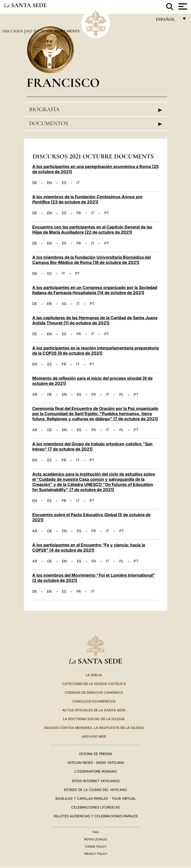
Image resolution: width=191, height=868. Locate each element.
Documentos (96, 124)
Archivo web (94, 736)
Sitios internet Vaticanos (96, 781)
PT (107, 213)
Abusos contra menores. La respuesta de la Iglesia (94, 728)
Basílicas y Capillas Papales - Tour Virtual (96, 798)
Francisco (63, 83)
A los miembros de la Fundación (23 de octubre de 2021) (87, 199)
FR (79, 213)
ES (64, 183)
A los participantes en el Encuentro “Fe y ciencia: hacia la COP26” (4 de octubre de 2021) (89, 547)
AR (35, 394)
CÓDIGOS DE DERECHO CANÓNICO (94, 692)
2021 (29, 31)
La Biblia (94, 675)
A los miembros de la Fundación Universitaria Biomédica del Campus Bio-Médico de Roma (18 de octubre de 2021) (91, 260)
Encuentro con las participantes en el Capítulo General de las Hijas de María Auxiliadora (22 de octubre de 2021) (92, 230)
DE (35, 183)
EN (49, 183)
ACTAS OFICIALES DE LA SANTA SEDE (94, 710)
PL (121, 394)
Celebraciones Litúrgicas (95, 807)
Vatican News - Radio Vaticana (96, 763)
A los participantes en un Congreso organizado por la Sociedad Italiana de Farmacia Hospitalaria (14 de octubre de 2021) (95, 290)
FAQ (95, 832)
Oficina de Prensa (96, 754)
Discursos (13, 31)
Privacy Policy (96, 854)
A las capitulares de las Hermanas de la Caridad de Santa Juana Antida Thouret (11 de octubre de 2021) (95, 320)
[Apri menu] (182, 6)
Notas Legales (96, 839)
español (167, 21)
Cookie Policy (96, 847)
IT (78, 183)
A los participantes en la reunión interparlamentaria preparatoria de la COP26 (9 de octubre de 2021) (95, 351)
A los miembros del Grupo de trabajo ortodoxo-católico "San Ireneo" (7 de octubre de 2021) (92, 446)
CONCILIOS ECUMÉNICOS (94, 701)
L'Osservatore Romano (96, 771)
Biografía (96, 110)
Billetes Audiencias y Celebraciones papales (96, 816)
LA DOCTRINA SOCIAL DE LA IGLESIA (94, 719)
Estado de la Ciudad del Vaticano (95, 790)
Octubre (45, 31)
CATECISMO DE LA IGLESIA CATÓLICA (94, 684)
